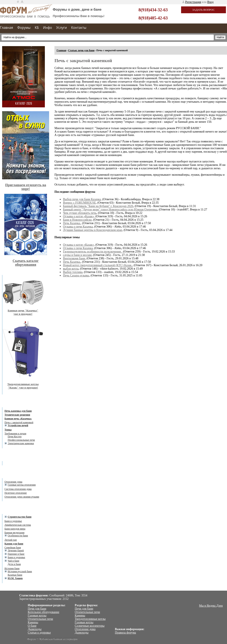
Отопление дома (13, 482)
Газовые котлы (37, 616)
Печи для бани (37, 609)
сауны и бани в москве (77, 255)
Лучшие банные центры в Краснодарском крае (93, 230)
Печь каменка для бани (18, 411)
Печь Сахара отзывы (76, 275)
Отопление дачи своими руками (22, 497)
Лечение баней (16, 551)
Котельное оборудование (44, 612)
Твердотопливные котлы (90, 619)
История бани (12, 568)
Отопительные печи (40, 619)
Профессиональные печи (21, 440)
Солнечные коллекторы (90, 626)
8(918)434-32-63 (153, 10)
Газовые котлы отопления (22, 485)
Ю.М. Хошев (15, 578)
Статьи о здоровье (39, 633)
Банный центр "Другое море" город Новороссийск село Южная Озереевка (110, 210)
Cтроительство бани (20, 517)
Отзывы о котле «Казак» (78, 216)
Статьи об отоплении (21, 475)
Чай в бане (13, 561)
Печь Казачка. (72, 223)
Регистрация (193, 2)
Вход (210, 2)
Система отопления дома (18, 489)
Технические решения (17, 415)
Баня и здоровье (13, 521)
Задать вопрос (204, 10)
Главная (7, 28)
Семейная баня (13, 548)
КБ (37, 28)
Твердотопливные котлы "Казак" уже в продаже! (23, 386)
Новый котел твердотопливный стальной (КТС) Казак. (98, 265)
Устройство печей (18, 425)
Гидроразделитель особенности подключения (92, 252)
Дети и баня (14, 564)
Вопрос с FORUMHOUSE (79, 203)
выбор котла (71, 269)
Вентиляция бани (74, 258)
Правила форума (125, 633)
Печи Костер (15, 437)
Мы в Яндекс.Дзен (211, 606)
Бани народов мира (15, 529)
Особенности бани (18, 536)
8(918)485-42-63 (153, 18)
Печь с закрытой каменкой (19, 422)
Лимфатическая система (18, 525)
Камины (33, 622)
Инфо (48, 28)
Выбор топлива (73, 272)
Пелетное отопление (16, 493)
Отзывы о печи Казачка (78, 227)
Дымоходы (35, 629)
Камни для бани (14, 544)
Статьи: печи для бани (81, 50)
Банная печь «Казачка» (18, 419)
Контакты (79, 28)
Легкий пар (11, 540)
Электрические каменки (21, 443)
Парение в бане (16, 554)
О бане (32, 626)
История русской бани (20, 571)
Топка (8, 430)
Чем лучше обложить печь (80, 213)
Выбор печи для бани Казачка (82, 199)
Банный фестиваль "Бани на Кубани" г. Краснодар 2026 (98, 206)
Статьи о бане (16, 511)
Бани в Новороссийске (77, 220)
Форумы (24, 28)
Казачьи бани (15, 575)
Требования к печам (15, 434)
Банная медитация (14, 533)
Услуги (62, 28)
